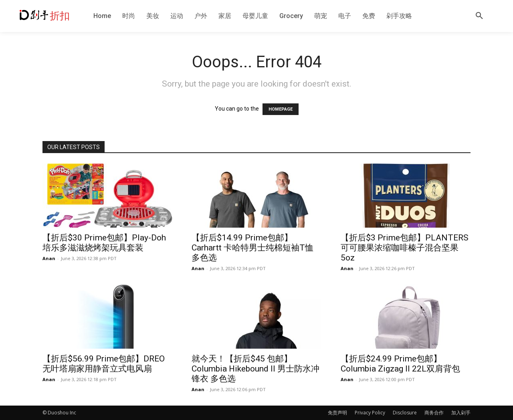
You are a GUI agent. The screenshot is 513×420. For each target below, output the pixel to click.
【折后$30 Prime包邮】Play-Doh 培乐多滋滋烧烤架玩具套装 (104, 243)
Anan (49, 258)
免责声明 (337, 413)
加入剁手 (461, 413)
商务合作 (434, 413)
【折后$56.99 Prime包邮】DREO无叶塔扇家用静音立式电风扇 (104, 364)
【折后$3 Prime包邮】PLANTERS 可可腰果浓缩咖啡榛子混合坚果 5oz (405, 248)
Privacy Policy (370, 413)
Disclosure (405, 413)
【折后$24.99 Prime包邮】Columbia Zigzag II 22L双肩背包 (400, 364)
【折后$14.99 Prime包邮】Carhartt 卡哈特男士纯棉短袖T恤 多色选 (252, 248)
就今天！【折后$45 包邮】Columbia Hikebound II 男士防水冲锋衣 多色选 (255, 369)
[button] (479, 16)
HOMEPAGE (281, 109)
